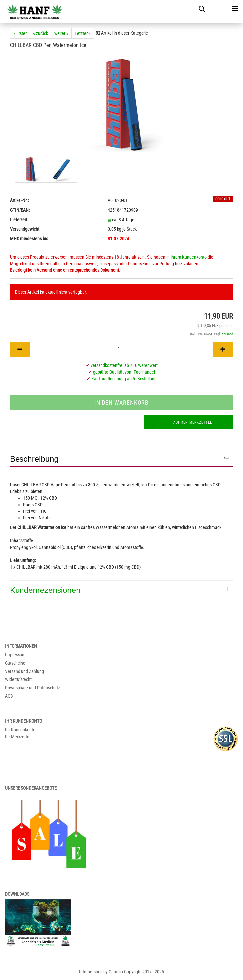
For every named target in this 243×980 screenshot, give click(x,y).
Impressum (15, 655)
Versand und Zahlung (24, 671)
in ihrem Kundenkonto (186, 257)
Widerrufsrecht (18, 679)
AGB (9, 696)
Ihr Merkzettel (18, 737)
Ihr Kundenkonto (20, 730)
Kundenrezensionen (45, 590)
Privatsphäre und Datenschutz (32, 688)
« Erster (20, 33)
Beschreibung (34, 459)
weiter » (61, 33)
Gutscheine (15, 663)
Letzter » (83, 33)
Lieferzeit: (19, 220)
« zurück (40, 33)
